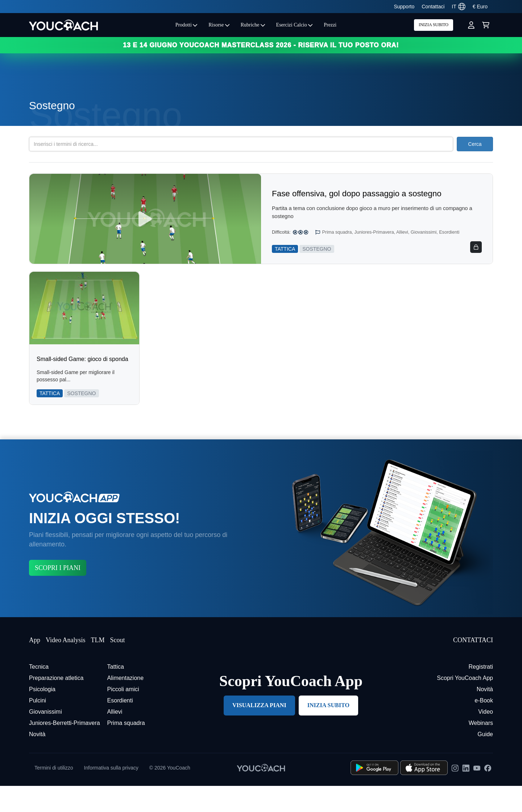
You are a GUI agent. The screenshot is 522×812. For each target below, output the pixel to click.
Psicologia (42, 715)
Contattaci (433, 7)
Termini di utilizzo (54, 794)
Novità (37, 760)
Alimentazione (126, 704)
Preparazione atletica (56, 704)
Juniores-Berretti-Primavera (65, 749)
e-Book (484, 727)
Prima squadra (126, 749)
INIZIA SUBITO (434, 25)
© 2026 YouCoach (170, 794)
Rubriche (253, 25)
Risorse (219, 25)
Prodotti (187, 25)
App (35, 666)
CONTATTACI (473, 666)
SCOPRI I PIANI (58, 594)
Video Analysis (65, 666)
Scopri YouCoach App (465, 704)
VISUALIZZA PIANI (259, 731)
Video (486, 738)
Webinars (481, 749)
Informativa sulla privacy (111, 794)
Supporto (404, 7)
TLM (98, 666)
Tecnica (39, 693)
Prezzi (330, 25)
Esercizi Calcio (295, 25)
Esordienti (120, 727)
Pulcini (38, 727)
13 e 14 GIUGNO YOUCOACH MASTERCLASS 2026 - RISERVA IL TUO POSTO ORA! (261, 45)
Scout (117, 666)
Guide (485, 760)
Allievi (115, 738)
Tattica (116, 693)
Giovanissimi (45, 738)
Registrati (481, 693)
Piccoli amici (123, 715)
